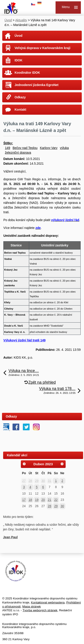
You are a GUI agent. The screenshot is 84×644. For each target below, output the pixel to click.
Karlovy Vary (49, 148)
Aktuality (21, 20)
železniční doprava (18, 153)
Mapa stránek (31, 606)
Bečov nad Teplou (25, 148)
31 (49, 481)
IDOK (18, 60)
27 (24, 481)
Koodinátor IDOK (27, 73)
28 (30, 481)
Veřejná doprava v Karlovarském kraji (42, 48)
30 (43, 481)
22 (56, 500)
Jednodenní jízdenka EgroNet (37, 85)
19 (37, 500)
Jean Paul (10, 537)
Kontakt (20, 110)
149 (8, 148)
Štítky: (8, 143)
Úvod (8, 20)
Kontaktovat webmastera (48, 602)
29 (37, 481)
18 (30, 500)
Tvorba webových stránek (40, 610)
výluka (64, 148)
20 (43, 500)
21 (49, 500)
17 (24, 500)
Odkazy (20, 97)
